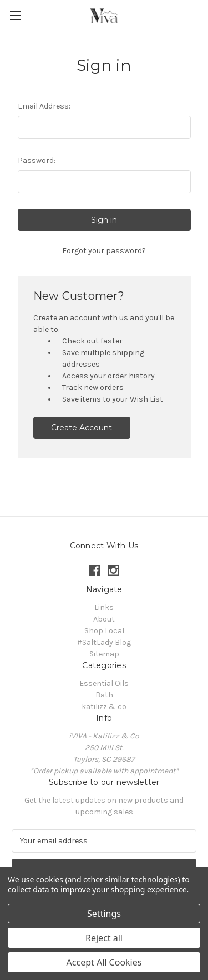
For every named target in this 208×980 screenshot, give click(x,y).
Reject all (104, 938)
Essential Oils (104, 683)
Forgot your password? (104, 251)
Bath (104, 695)
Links (104, 607)
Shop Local (104, 631)
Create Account (82, 428)
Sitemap (104, 654)
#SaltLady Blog (104, 642)
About (104, 619)
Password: (37, 160)
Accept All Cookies (104, 962)
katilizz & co (104, 707)
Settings (104, 914)
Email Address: (44, 106)
